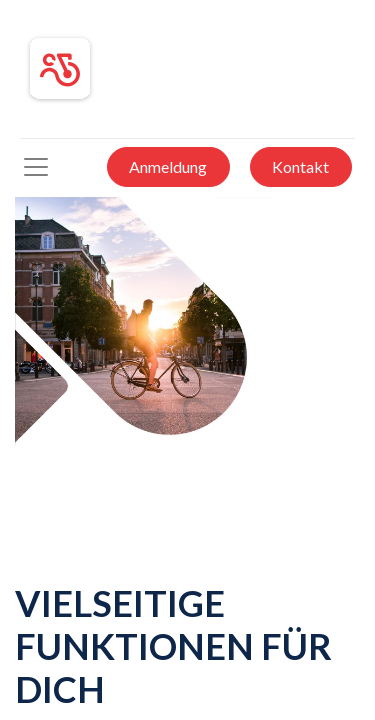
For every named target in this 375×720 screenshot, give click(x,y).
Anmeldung (168, 166)
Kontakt (300, 166)
